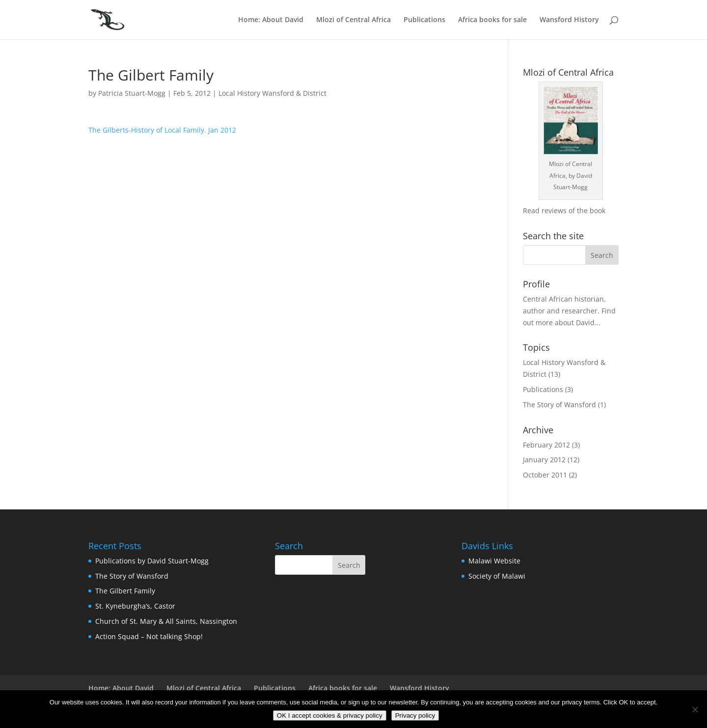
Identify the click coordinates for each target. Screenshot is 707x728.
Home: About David (271, 20)
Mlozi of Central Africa (353, 20)
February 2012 (546, 445)
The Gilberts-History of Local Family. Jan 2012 (162, 130)
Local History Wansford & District (272, 93)
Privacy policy (415, 715)
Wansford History (569, 20)
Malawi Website (494, 561)
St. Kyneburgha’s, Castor (135, 606)
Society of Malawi (497, 576)
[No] (695, 709)
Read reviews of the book (564, 210)
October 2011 (545, 475)
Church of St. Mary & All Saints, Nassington (166, 621)
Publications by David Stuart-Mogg (152, 561)
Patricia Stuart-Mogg (132, 93)
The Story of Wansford (559, 405)
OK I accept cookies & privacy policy (330, 715)
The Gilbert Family (125, 591)
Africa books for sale (492, 20)
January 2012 (544, 460)
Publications (424, 20)
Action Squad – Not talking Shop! (149, 636)
